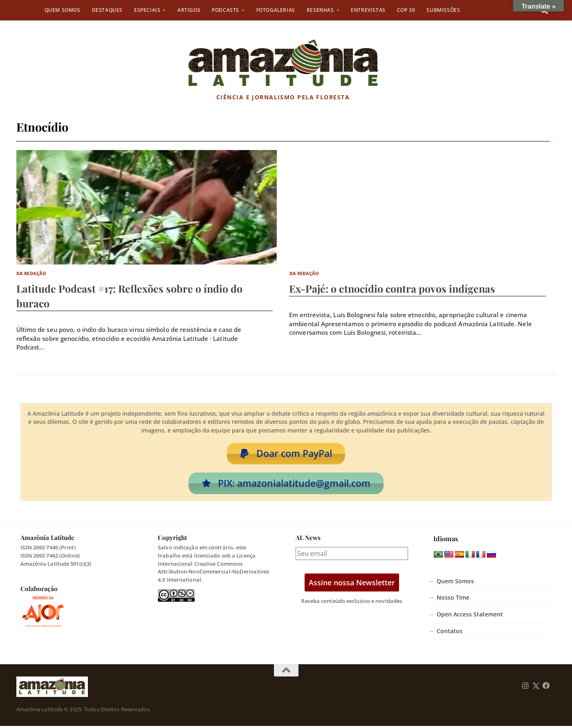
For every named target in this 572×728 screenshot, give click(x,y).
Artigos (189, 10)
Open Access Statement (470, 616)
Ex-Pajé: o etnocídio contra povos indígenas (392, 288)
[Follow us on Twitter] (536, 688)
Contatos (450, 633)
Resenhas (320, 10)
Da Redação (31, 273)
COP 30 (406, 10)
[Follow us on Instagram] (525, 688)
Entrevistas (368, 10)
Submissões (443, 10)
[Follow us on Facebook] (546, 688)
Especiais (147, 10)
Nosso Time (453, 600)
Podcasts (225, 10)
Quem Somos (63, 10)
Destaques (107, 10)
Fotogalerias (276, 10)
